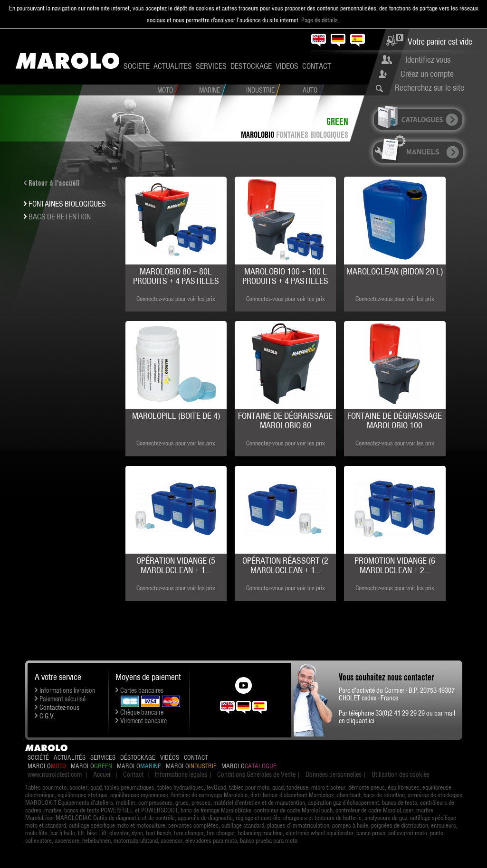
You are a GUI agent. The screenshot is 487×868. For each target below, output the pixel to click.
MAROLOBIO (258, 135)
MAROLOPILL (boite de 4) (176, 416)
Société (137, 66)
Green (337, 121)
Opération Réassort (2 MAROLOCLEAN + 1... (285, 565)
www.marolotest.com (55, 774)
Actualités (173, 66)
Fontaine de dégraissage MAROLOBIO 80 (285, 420)
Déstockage (251, 66)
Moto (165, 90)
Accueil (102, 774)
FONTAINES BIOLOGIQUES (312, 135)
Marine (210, 90)
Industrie (260, 90)
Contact (317, 66)
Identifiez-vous (428, 60)
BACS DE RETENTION (60, 217)
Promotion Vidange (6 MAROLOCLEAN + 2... (395, 565)
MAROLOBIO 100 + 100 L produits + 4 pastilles (285, 276)
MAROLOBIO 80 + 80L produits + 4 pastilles (176, 276)
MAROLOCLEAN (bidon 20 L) (395, 271)
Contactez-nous (59, 708)
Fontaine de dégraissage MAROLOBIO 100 (395, 420)
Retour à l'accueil (54, 183)
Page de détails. (320, 20)
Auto (310, 90)
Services (211, 66)
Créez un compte (427, 74)
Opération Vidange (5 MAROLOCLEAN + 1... (176, 565)
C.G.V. (47, 716)
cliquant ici (360, 721)
